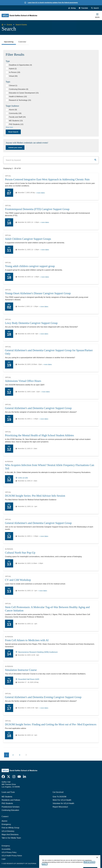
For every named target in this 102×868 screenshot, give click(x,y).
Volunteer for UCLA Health (63, 803)
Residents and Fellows (11, 800)
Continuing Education (10, 810)
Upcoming (9, 42)
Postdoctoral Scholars (11, 807)
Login (4, 859)
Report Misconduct (60, 807)
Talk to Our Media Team (11, 838)
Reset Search (13, 132)
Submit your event (15, 148)
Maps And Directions (10, 835)
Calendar (22, 42)
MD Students (7, 797)
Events (9, 25)
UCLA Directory (8, 831)
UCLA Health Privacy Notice (12, 856)
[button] (83, 8)
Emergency (6, 824)
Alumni (4, 821)
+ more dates (40, 193)
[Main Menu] (97, 15)
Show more (9, 127)
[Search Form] (95, 8)
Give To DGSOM (60, 797)
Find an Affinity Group (10, 828)
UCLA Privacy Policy (9, 852)
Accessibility (6, 849)
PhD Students (7, 803)
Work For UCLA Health (62, 800)
